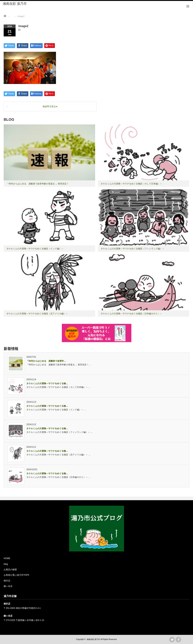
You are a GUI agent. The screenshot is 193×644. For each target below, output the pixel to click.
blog (6, 564)
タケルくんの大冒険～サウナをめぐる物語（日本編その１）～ (131, 314)
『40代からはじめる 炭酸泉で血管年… (46, 361)
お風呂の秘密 (10, 570)
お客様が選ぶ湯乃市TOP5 (16, 575)
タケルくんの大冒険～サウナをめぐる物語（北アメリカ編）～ (37, 314)
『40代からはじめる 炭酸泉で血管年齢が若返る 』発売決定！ (38, 184)
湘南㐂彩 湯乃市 (15, 4)
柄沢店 (7, 581)
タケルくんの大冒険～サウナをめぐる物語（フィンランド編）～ (132, 249)
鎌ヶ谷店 (8, 586)
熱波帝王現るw (50, 106)
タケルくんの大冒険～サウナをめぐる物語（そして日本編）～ (131, 184)
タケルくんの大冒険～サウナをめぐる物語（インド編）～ (35, 249)
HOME (7, 558)
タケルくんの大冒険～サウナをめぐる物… (47, 383)
